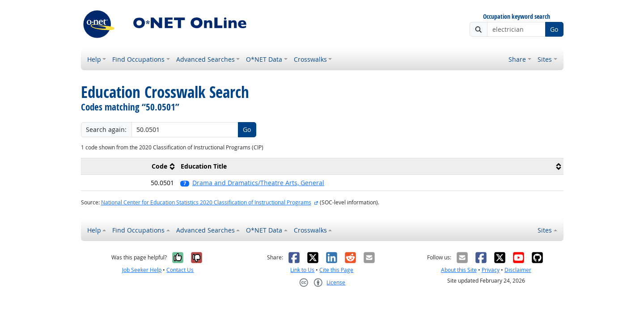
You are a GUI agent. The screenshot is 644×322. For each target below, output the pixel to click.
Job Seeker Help (142, 270)
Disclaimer (518, 270)
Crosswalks (310, 59)
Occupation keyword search (517, 17)
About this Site (459, 270)
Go (554, 29)
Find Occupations (138, 59)
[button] (370, 183)
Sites (545, 59)
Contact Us (180, 270)
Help (94, 59)
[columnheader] (129, 167)
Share (517, 59)
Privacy (491, 270)
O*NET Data (264, 59)
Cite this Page (336, 270)
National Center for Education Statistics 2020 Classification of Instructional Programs (206, 202)
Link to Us (302, 270)
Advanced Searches (205, 59)
